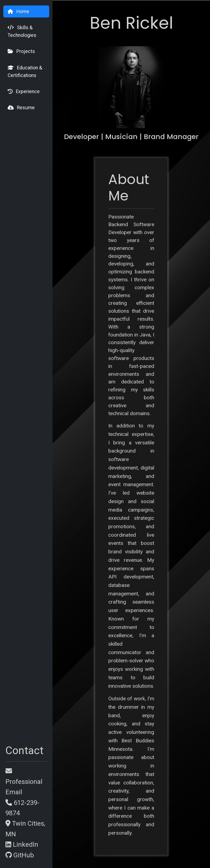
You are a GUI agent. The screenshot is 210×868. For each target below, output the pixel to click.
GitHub (20, 855)
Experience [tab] (24, 91)
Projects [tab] (21, 51)
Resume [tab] (21, 108)
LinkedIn (22, 845)
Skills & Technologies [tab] (22, 31)
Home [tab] (18, 11)
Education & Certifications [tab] (25, 72)
